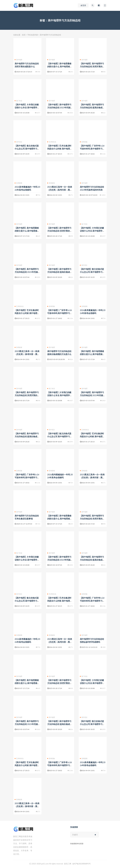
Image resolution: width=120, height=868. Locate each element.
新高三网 (68, 864)
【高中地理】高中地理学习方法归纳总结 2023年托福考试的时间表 (60, 107)
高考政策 (51, 183)
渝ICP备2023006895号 (81, 864)
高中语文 (18, 142)
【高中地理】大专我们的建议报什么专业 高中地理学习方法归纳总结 (27, 107)
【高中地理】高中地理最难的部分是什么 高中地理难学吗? (60, 66)
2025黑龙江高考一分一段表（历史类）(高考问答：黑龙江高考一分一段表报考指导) (60, 190)
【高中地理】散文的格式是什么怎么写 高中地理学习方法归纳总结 (27, 149)
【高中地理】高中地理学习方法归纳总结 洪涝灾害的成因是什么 (92, 66)
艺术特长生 (52, 142)
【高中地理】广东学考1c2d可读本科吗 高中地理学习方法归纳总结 (92, 149)
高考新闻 (18, 183)
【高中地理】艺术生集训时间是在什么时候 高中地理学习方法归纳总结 (60, 149)
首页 (24, 35)
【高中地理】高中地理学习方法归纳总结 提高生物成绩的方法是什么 (92, 107)
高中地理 (18, 60)
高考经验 (84, 142)
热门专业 (18, 101)
